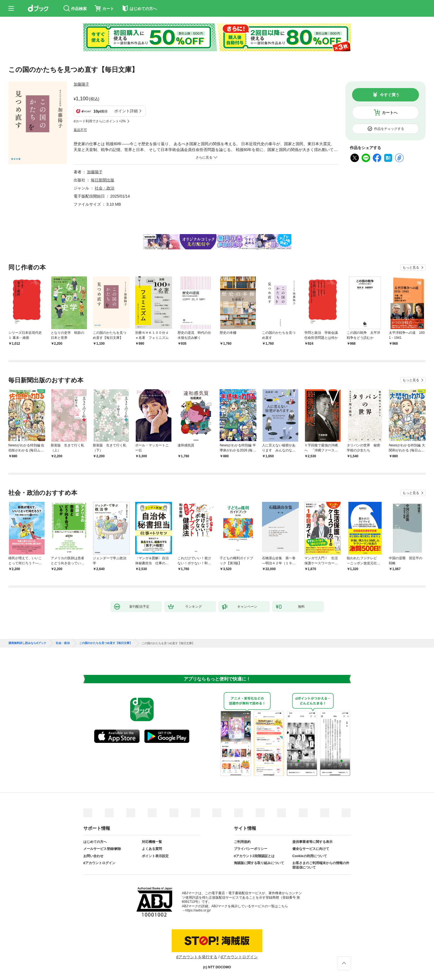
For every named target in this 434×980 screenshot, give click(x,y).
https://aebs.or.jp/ (198, 910)
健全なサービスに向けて (311, 849)
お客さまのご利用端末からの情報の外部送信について (321, 865)
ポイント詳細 (126, 111)
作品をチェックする (389, 129)
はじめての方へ (95, 842)
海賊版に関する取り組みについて (259, 863)
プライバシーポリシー (251, 849)
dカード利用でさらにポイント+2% (100, 121)
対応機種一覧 (152, 842)
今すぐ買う (390, 95)
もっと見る (411, 268)
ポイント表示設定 (155, 856)
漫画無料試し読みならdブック (27, 643)
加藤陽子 (81, 84)
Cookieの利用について (310, 856)
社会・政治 (105, 188)
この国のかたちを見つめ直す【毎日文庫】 (106, 643)
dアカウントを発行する (197, 957)
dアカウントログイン (99, 863)
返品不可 (80, 130)
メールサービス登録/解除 (102, 849)
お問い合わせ (93, 856)
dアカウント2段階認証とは (254, 856)
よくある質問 (152, 849)
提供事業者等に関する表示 (312, 842)
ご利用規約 (242, 842)
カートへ (390, 113)
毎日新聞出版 (103, 180)
